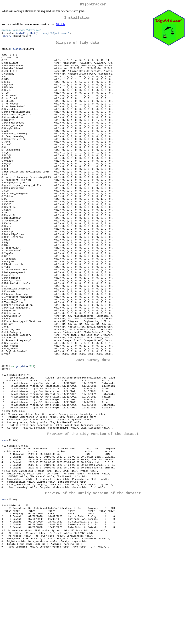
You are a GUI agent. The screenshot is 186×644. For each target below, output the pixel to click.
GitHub (60, 26)
